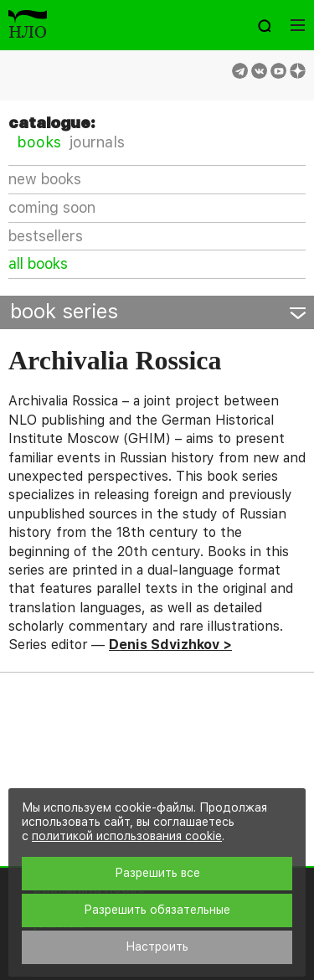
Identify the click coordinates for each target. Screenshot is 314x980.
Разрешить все (157, 873)
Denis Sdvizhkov (164, 645)
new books (45, 179)
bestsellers (46, 236)
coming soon (52, 207)
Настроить (157, 946)
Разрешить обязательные (157, 910)
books (39, 142)
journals (97, 142)
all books (38, 263)
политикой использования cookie (127, 836)
